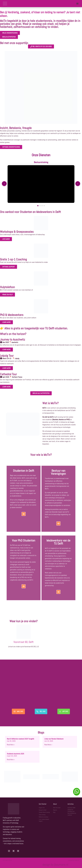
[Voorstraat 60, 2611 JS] (58, 635)
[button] (77, 4)
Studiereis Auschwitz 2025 (15, 754)
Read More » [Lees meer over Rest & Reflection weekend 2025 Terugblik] (11, 745)
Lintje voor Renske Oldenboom (54, 739)
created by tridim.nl (74, 860)
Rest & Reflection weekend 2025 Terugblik (20, 739)
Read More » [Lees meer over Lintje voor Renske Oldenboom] (48, 745)
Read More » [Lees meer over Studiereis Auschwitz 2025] (11, 759)
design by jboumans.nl (55, 865)
